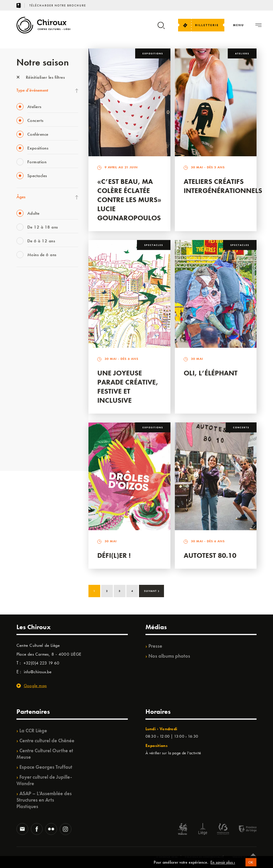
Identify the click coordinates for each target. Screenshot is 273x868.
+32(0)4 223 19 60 (41, 663)
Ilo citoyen (25, 402)
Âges (21, 197)
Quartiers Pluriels (31, 390)
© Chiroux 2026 (167, 857)
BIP (19, 354)
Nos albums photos (169, 656)
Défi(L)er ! (114, 555)
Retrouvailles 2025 (33, 450)
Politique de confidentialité (204, 857)
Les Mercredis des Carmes (39, 306)
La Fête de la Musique (36, 294)
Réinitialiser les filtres (41, 77)
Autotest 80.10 (210, 555)
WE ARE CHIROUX (34, 438)
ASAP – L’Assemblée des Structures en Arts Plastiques (44, 800)
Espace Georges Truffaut (46, 767)
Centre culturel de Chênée (47, 741)
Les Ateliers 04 (29, 366)
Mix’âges (25, 318)
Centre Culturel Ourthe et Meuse (45, 754)
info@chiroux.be (38, 672)
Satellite (23, 342)
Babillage (25, 330)
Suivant (152, 590)
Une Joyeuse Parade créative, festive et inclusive (128, 387)
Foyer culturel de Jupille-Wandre (44, 780)
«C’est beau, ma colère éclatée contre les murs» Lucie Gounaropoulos (129, 200)
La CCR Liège (33, 731)
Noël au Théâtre (31, 426)
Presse (155, 646)
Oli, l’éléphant (211, 373)
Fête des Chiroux (31, 282)
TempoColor (27, 414)
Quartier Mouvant (32, 378)
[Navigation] (238, 25)
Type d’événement (32, 90)
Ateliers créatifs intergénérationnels (223, 186)
